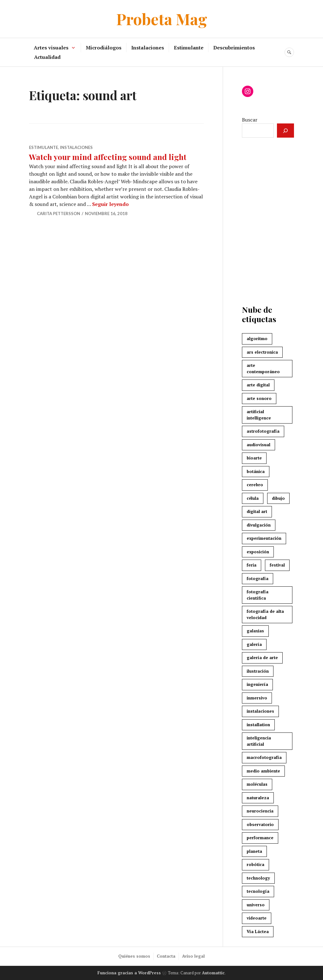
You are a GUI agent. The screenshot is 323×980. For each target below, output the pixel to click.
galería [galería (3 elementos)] (254, 644)
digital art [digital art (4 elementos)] (257, 511)
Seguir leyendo (110, 204)
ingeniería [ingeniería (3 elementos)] (257, 684)
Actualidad (47, 57)
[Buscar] (285, 131)
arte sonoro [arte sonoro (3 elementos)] (259, 398)
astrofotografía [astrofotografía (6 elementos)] (263, 431)
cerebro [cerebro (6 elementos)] (255, 485)
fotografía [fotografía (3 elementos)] (258, 578)
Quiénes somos (134, 956)
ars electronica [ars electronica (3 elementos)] (262, 352)
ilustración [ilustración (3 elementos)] (258, 671)
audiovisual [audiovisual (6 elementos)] (258, 445)
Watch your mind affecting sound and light (109, 157)
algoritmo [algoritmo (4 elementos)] (257, 339)
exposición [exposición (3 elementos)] (258, 552)
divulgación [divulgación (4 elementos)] (259, 525)
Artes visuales (51, 48)
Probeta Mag (162, 19)
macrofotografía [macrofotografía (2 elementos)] (264, 757)
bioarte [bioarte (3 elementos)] (254, 458)
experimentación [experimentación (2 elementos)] (264, 538)
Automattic (213, 973)
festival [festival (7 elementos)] (277, 565)
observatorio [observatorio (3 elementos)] (260, 824)
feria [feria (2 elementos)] (252, 565)
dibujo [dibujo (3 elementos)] (278, 498)
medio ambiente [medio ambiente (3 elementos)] (263, 771)
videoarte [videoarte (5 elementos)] (257, 918)
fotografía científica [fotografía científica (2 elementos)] (258, 595)
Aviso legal (193, 956)
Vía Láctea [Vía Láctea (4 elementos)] (258, 932)
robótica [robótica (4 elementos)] (255, 864)
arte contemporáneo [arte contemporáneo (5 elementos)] (263, 368)
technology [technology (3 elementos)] (258, 878)
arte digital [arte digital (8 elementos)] (258, 385)
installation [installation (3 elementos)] (258, 725)
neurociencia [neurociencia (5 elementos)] (260, 811)
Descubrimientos (234, 48)
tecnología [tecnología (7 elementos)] (258, 891)
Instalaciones (148, 48)
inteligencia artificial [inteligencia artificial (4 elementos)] (259, 741)
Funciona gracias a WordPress (129, 973)
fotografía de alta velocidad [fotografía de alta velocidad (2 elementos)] (265, 614)
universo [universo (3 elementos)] (256, 905)
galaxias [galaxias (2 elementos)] (255, 631)
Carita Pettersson (59, 214)
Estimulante (189, 48)
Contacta (166, 956)
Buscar (250, 120)
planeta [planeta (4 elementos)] (254, 851)
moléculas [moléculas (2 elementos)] (257, 784)
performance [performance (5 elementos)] (260, 838)
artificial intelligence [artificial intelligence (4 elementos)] (259, 415)
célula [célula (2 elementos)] (253, 498)
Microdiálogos (104, 48)
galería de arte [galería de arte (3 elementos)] (262, 658)
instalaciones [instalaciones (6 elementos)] (260, 711)
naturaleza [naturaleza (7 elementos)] (258, 798)
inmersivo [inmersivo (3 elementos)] (257, 698)
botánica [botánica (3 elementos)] (256, 471)
